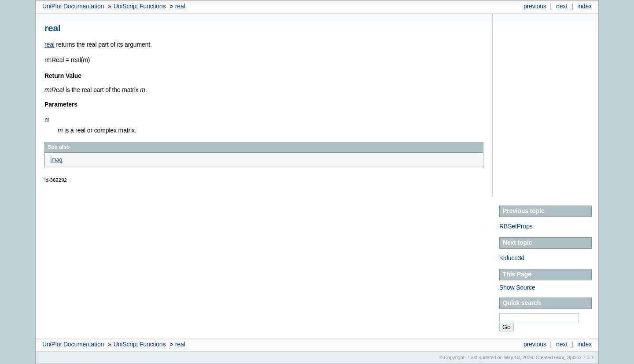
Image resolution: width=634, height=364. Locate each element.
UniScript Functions (140, 6)
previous (535, 6)
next (562, 6)
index (584, 6)
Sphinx (574, 357)
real (180, 6)
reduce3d (512, 258)
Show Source (517, 287)
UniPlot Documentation (73, 6)
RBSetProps (516, 226)
